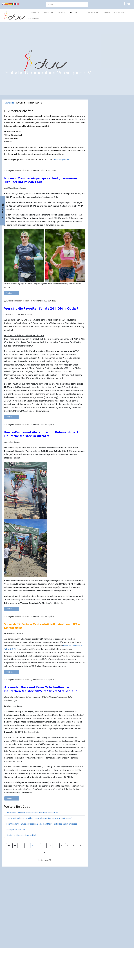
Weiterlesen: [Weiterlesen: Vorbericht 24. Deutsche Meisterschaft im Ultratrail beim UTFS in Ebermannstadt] (12, 672)
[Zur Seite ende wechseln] (45, 853)
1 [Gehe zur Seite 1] (21, 846)
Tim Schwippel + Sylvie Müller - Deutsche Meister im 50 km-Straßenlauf (39, 818)
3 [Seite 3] (33, 846)
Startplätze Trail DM (16, 830)
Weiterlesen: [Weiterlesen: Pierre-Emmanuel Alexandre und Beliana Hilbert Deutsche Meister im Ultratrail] (12, 609)
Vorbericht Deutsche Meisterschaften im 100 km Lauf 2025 (33, 813)
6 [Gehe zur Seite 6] (50, 846)
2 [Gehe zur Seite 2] (27, 846)
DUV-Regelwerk (62, 160)
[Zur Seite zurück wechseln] (15, 846)
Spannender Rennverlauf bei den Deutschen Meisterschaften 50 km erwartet (42, 824)
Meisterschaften (22, 170)
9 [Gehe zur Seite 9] (68, 846)
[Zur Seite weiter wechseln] (81, 846)
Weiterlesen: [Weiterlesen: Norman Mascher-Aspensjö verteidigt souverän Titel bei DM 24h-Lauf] (12, 293)
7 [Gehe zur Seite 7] (56, 846)
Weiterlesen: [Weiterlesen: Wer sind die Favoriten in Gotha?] (12, 417)
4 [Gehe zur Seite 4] (38, 846)
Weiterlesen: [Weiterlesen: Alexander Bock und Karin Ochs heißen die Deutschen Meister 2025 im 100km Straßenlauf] (12, 798)
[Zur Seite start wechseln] (9, 846)
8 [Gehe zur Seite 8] (62, 846)
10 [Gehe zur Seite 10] (74, 846)
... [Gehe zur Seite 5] (44, 846)
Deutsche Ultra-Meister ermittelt (22, 835)
